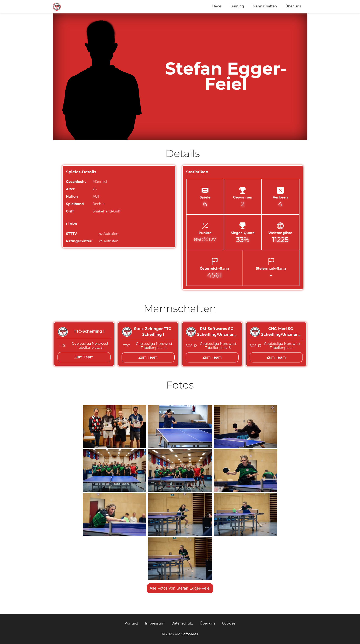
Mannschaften (265, 6)
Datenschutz (182, 623)
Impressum (155, 623)
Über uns (293, 6)
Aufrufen (128, 234)
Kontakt (132, 623)
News (217, 6)
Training (237, 6)
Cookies (229, 623)
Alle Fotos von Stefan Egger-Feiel (180, 588)
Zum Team (84, 357)
